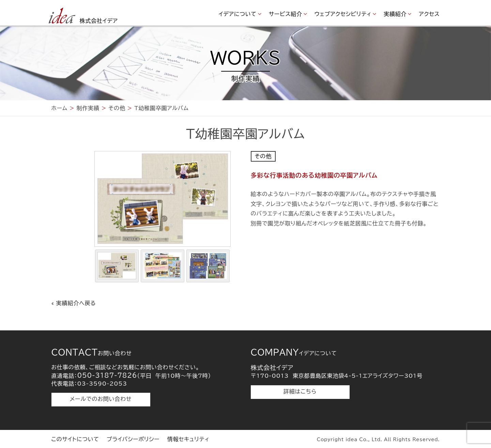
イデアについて (238, 14)
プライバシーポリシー (133, 439)
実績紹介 (395, 14)
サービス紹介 (286, 14)
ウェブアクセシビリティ (343, 14)
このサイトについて (75, 439)
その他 (263, 156)
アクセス (429, 14)
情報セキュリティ (188, 439)
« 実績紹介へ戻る (74, 303)
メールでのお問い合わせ (101, 399)
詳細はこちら (300, 391)
